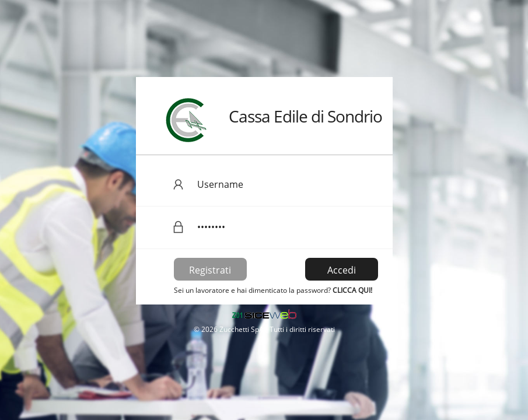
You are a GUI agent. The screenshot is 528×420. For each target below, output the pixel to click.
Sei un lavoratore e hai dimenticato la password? (273, 290)
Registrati (210, 270)
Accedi (342, 270)
